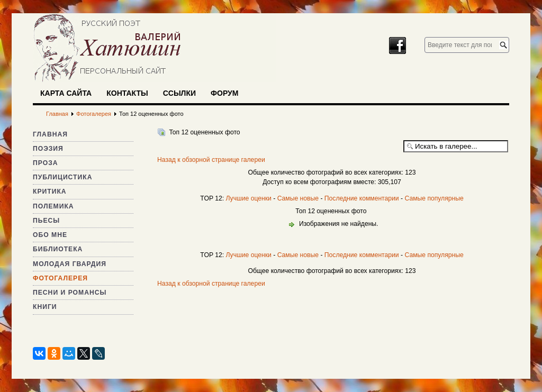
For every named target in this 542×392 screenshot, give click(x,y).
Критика (50, 192)
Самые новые (298, 198)
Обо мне (50, 235)
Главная (50, 134)
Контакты (127, 93)
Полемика (53, 206)
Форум (224, 93)
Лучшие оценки (248, 198)
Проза (46, 163)
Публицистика (62, 177)
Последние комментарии (362, 198)
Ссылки (179, 93)
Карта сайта (66, 93)
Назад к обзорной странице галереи (211, 160)
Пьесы (46, 221)
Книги (45, 307)
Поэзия (48, 149)
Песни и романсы (70, 293)
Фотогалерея (60, 278)
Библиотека (58, 249)
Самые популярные (434, 198)
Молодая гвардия (70, 264)
